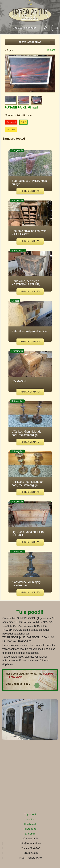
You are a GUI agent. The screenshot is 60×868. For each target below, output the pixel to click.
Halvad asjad (30, 829)
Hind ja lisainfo (30, 191)
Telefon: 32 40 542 (31, 848)
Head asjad (30, 824)
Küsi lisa (11, 130)
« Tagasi (9, 50)
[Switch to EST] (30, 3)
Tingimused (30, 814)
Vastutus (30, 819)
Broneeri (11, 122)
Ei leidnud (30, 834)
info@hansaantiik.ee (31, 843)
